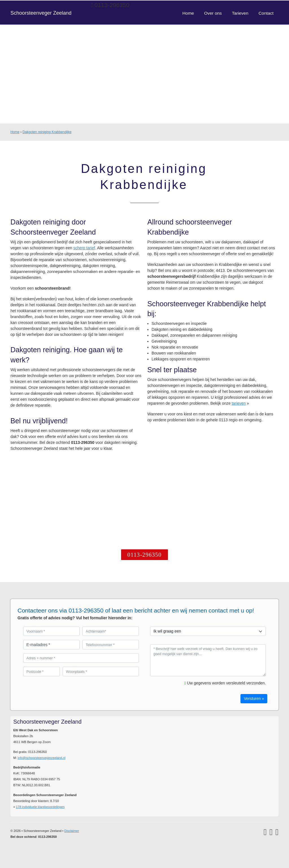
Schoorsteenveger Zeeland (41, 13)
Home (15, 132)
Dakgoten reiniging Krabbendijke (47, 132)
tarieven (239, 403)
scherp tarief (84, 248)
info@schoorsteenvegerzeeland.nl (42, 758)
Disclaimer (72, 831)
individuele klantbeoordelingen (40, 807)
